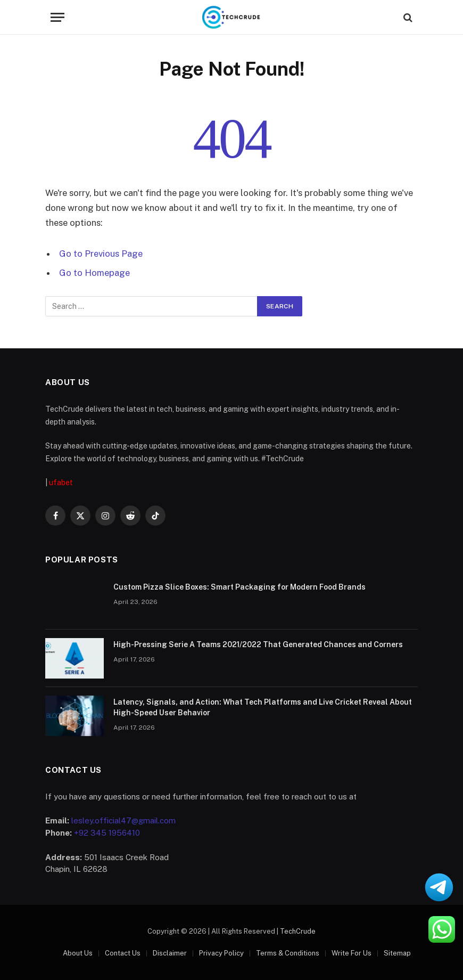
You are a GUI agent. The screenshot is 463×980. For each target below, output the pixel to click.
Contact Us (123, 953)
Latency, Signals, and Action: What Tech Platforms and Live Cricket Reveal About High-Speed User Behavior (263, 707)
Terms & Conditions (288, 953)
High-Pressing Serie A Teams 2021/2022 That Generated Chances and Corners (258, 644)
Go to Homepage (94, 273)
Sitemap (397, 953)
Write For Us (352, 953)
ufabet (61, 483)
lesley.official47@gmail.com (123, 820)
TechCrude (298, 931)
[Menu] (57, 17)
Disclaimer (170, 953)
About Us (78, 953)
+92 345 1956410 (107, 833)
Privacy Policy (221, 953)
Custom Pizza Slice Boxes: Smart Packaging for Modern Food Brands (240, 587)
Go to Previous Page (101, 254)
